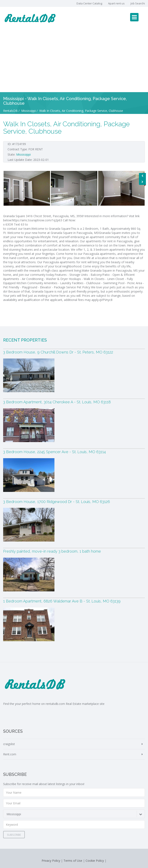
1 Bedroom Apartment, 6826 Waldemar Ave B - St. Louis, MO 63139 (62, 601)
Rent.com (10, 754)
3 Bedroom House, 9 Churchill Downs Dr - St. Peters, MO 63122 (58, 352)
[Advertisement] (74, 61)
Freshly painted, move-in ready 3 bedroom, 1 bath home (52, 551)
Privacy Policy (51, 861)
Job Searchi (138, 3)
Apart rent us (116, 3)
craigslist (9, 744)
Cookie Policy (95, 861)
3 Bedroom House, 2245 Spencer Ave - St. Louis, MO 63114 (54, 452)
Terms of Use (73, 861)
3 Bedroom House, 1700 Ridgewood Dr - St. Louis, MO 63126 (57, 502)
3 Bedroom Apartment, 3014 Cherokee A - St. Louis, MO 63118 (57, 402)
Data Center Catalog (89, 3)
